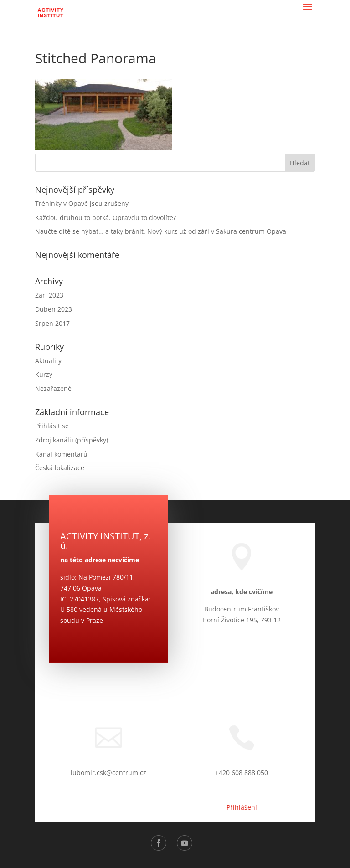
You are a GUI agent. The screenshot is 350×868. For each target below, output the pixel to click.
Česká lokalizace (60, 468)
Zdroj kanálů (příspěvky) (72, 440)
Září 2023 (49, 295)
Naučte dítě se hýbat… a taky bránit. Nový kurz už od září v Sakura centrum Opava (161, 231)
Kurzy (44, 374)
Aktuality (48, 361)
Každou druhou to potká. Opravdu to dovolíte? (106, 218)
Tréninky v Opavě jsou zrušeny (82, 203)
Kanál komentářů (61, 454)
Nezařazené (53, 388)
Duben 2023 (54, 309)
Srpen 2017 (52, 323)
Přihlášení (242, 807)
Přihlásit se (52, 426)
